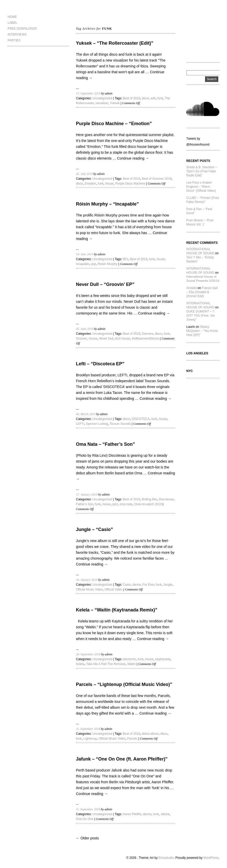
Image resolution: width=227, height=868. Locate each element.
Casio (127, 585)
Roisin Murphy (107, 264)
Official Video (113, 589)
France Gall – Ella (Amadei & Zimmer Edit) (202, 292)
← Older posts (87, 838)
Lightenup (90, 739)
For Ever (148, 585)
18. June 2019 (85, 254)
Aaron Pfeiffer (132, 814)
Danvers (148, 334)
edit (153, 98)
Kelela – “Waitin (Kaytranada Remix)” (117, 610)
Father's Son (85, 504)
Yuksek (115, 103)
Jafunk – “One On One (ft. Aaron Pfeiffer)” (122, 759)
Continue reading (133, 158)
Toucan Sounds (120, 424)
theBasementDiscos (145, 339)
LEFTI (80, 424)
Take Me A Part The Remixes (106, 664)
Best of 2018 (132, 734)
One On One (85, 819)
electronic (129, 659)
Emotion (90, 184)
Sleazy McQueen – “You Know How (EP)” (202, 331)
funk (160, 98)
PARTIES (14, 40)
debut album (150, 734)
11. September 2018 (88, 729)
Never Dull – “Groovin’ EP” (105, 284)
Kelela (80, 664)
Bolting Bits (150, 499)
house (110, 184)
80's (126, 259)
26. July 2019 (84, 174)
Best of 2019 (132, 98)
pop (94, 264)
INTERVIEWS (17, 34)
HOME (12, 17)
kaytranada (163, 659)
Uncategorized (102, 98)
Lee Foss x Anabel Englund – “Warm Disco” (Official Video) (201, 187)
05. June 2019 (85, 329)
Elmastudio (166, 858)
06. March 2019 (86, 414)
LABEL (12, 23)
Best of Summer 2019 (157, 179)
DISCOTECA (141, 419)
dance (137, 585)
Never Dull (106, 339)
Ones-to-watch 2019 (148, 504)
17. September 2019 (88, 93)
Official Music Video (89, 589)
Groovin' (82, 339)
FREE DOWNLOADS (22, 29)
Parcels (132, 739)
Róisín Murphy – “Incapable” (107, 204)
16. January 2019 (87, 580)
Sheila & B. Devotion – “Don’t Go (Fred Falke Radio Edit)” (202, 171)
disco (145, 98)
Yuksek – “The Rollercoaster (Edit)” (115, 43)
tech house (123, 339)
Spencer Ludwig (97, 424)
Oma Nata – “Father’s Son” (105, 444)
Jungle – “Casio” (94, 529)
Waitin (132, 664)
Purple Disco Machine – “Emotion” (114, 124)
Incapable (83, 264)
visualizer (102, 103)
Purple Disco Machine (130, 184)
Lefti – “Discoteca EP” (100, 364)
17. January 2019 (87, 495)
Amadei (192, 288)
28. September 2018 (88, 654)
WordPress (211, 858)
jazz (115, 504)
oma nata (126, 504)
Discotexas (166, 499)
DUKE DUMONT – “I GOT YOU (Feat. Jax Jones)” (201, 316)
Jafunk (165, 814)
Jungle (168, 585)
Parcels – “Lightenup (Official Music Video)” (124, 684)
